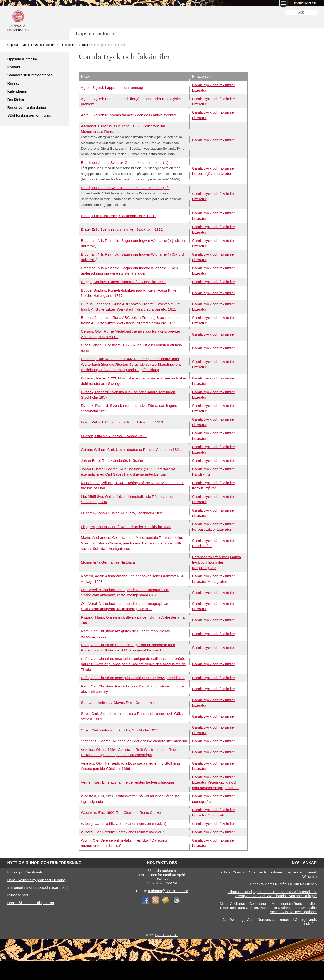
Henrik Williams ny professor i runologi (37, 880)
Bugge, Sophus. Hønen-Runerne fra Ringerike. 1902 (124, 282)
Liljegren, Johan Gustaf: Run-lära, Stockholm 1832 (122, 513)
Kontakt (14, 67)
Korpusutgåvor (204, 174)
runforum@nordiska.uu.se (168, 891)
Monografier (217, 582)
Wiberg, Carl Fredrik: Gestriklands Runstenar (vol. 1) (124, 824)
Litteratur (83, 45)
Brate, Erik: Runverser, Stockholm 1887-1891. (118, 216)
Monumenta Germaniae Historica (108, 562)
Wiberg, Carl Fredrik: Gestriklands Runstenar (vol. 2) (124, 832)
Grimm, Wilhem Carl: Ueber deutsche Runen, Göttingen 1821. (131, 449)
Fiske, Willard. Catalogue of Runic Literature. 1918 (122, 422)
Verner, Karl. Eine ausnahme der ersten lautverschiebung (127, 782)
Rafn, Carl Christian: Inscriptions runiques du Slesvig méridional (133, 678)
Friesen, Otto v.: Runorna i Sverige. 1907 (114, 436)
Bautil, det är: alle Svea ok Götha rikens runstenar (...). (125, 162)
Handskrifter (202, 474)
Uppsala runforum (46, 45)
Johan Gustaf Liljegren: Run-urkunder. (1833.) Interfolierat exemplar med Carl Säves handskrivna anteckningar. (272, 894)
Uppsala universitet (20, 45)
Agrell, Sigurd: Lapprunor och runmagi (112, 88)
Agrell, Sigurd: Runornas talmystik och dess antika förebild (128, 115)
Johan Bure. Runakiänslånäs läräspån (112, 461)
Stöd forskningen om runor (29, 115)
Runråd (14, 83)
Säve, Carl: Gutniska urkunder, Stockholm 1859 (120, 730)
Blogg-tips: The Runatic (25, 872)
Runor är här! (18, 895)
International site (305, 3)
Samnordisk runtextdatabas (30, 75)
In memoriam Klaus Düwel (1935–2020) (38, 888)
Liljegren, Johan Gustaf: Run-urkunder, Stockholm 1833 (126, 527)
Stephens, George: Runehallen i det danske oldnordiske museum (134, 741)
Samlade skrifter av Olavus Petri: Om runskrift (118, 703)
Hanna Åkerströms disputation (31, 903)
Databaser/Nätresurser (211, 557)
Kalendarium (18, 91)
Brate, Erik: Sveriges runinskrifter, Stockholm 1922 (122, 229)
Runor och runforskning (27, 107)
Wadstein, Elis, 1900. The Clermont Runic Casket (121, 812)
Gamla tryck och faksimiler (214, 85)
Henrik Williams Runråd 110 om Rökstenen (283, 884)
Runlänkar (67, 45)
